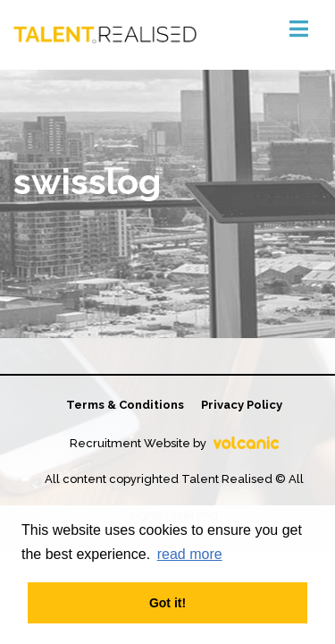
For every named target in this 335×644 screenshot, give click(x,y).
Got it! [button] (167, 603)
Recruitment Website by (174, 443)
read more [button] (190, 554)
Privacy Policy (242, 405)
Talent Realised (105, 35)
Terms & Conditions (125, 405)
